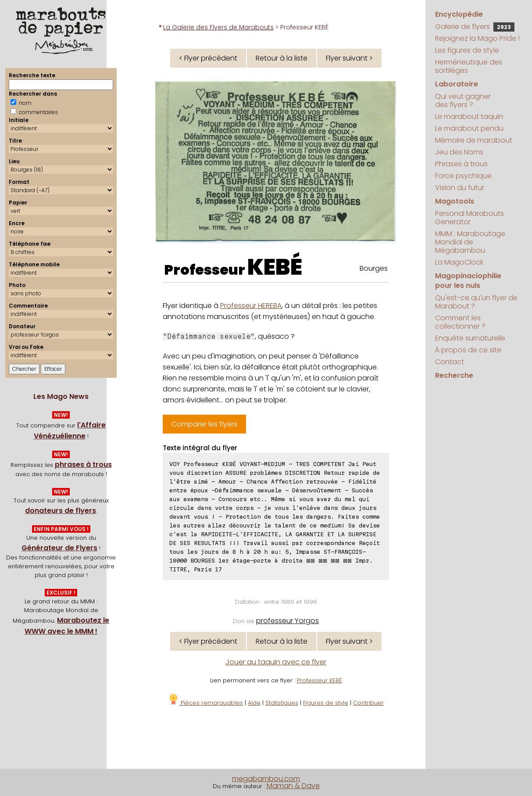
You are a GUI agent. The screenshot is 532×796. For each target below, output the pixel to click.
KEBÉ (275, 267)
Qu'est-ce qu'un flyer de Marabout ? (476, 302)
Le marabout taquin (469, 117)
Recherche (454, 375)
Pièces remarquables (205, 703)
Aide (254, 703)
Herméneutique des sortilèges (469, 66)
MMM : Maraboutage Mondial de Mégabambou (470, 242)
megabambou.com (266, 779)
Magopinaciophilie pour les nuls (468, 281)
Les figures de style (467, 50)
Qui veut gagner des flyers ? (463, 100)
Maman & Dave (293, 786)
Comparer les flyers (204, 424)
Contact (450, 362)
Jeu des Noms (459, 152)
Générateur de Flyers (59, 548)
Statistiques (282, 703)
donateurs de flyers (61, 511)
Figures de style (326, 703)
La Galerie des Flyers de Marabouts (218, 27)
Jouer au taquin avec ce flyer (276, 662)
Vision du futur (460, 188)
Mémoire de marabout (474, 140)
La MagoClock (459, 262)
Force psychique (463, 176)
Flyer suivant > (349, 58)
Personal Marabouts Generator (470, 218)
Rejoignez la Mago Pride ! (477, 38)
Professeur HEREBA (251, 306)
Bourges (374, 268)
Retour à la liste (282, 58)
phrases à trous (83, 464)
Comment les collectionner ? (460, 322)
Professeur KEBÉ (320, 680)
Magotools (455, 201)
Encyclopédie (459, 14)
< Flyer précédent (208, 58)
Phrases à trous (461, 164)
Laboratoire (457, 84)
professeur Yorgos (287, 621)
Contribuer (368, 703)
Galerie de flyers (475, 27)
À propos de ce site (468, 350)
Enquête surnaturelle (470, 338)
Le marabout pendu (469, 128)
